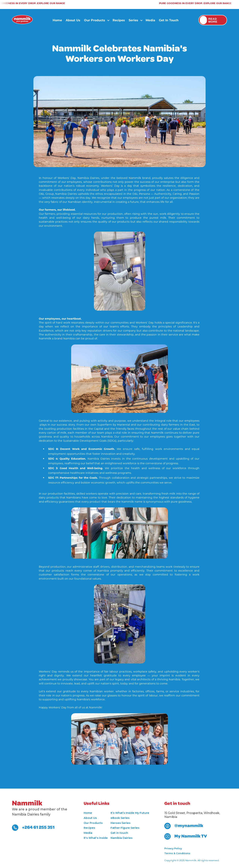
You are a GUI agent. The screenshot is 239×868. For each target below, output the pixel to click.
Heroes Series (120, 823)
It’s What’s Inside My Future (130, 813)
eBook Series (120, 818)
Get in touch (169, 20)
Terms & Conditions (177, 853)
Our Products (93, 823)
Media (150, 20)
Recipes (119, 20)
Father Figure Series (125, 828)
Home (57, 20)
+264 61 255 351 (38, 827)
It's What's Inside (96, 838)
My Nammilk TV (191, 836)
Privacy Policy (173, 848)
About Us (73, 20)
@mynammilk (189, 826)
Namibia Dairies (121, 838)
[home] (22, 20)
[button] (96, 20)
